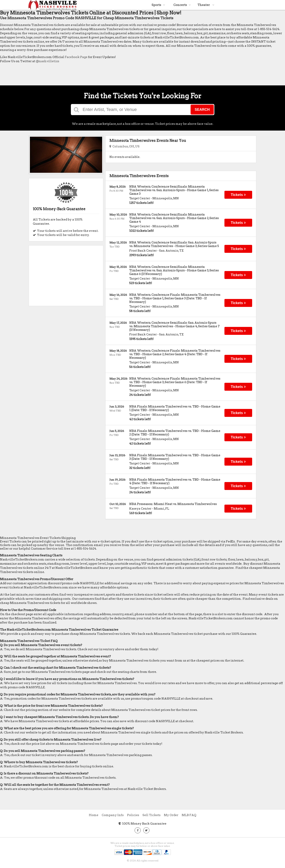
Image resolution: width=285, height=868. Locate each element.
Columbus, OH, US (124, 146)
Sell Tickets (152, 815)
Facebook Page (76, 57)
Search (202, 110)
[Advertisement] (72, 75)
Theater (206, 5)
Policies (133, 815)
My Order (171, 815)
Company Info (113, 815)
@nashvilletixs (47, 61)
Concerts (182, 5)
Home (94, 815)
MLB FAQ (189, 815)
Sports (158, 5)
